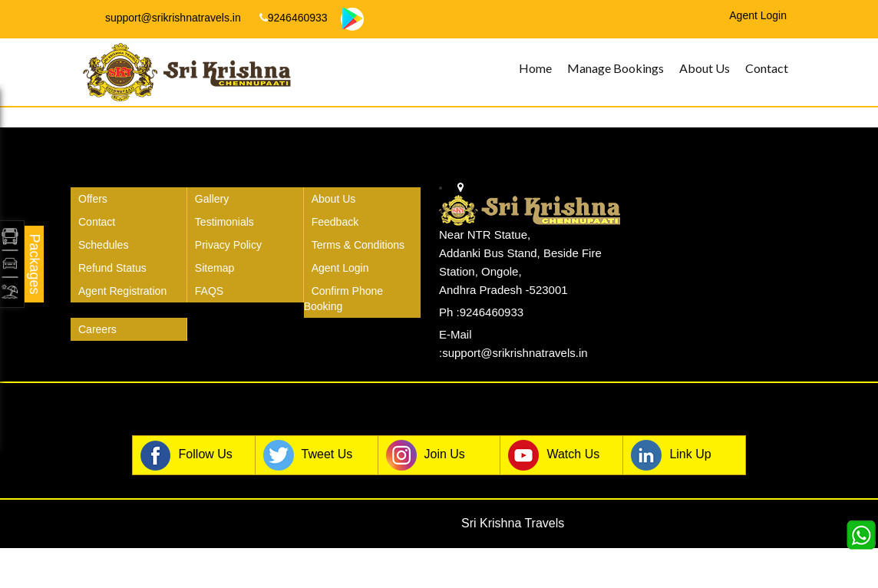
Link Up (671, 455)
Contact (767, 68)
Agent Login (340, 268)
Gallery (212, 199)
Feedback (335, 222)
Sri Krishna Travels (513, 523)
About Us (705, 68)
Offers (93, 199)
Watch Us (554, 455)
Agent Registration (122, 291)
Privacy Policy (228, 245)
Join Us (426, 455)
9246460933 (294, 18)
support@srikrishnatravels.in (166, 18)
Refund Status (112, 268)
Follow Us (186, 455)
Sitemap (215, 268)
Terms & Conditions (358, 245)
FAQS (209, 291)
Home (535, 68)
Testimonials (224, 222)
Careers (97, 329)
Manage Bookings (616, 68)
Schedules (103, 245)
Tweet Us (308, 455)
